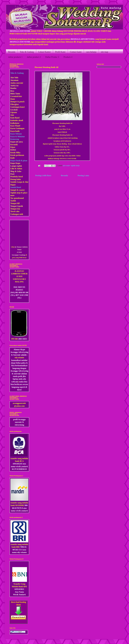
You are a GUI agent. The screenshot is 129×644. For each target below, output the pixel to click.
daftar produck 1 (15, 57)
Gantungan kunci (18, 107)
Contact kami (76, 52)
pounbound (19, 198)
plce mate (66, 166)
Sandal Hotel (16, 187)
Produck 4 (68, 57)
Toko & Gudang (27, 52)
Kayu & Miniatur (18, 137)
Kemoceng (15, 139)
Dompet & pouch (17, 102)
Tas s (12, 198)
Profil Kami (60, 52)
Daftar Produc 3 (52, 57)
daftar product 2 (34, 57)
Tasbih (13, 201)
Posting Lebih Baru (43, 176)
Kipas (13, 147)
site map (105, 52)
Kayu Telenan (16, 134)
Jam (12, 115)
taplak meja (75, 166)
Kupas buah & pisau (19, 161)
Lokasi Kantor (44, 52)
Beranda (12, 52)
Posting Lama (83, 176)
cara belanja (91, 52)
